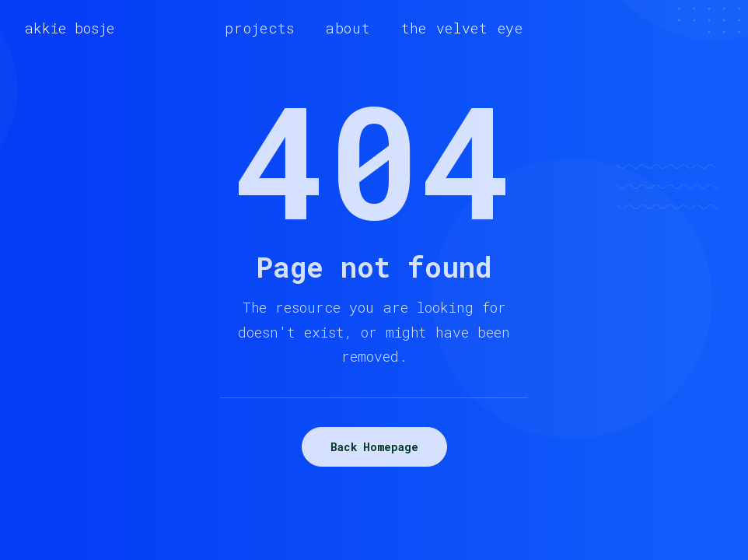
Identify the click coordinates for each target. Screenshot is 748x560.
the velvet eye (462, 28)
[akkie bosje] (69, 28)
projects (260, 28)
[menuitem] (260, 28)
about (348, 28)
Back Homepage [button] (374, 447)
